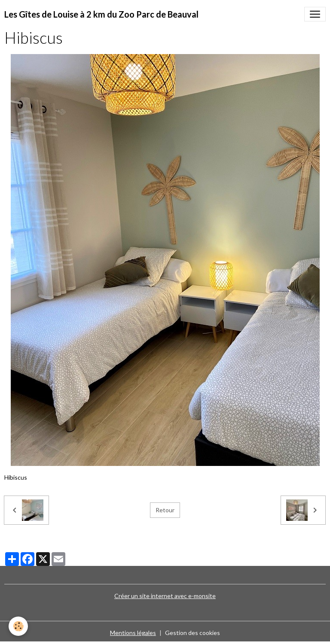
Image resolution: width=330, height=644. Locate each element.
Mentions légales (133, 633)
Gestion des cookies (192, 633)
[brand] (101, 14)
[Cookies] (18, 626)
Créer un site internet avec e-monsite (165, 596)
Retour (165, 510)
